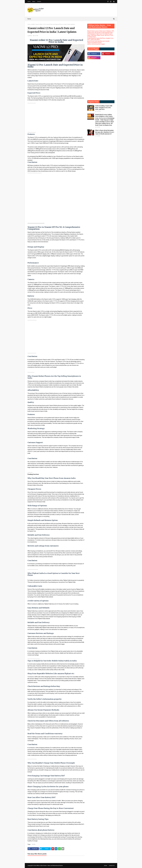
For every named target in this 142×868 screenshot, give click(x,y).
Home (29, 2)
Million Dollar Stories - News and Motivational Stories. (50, 866)
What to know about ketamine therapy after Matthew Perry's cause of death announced (105, 132)
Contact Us (112, 866)
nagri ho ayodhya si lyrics (94, 43)
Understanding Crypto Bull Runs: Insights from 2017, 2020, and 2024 (104, 108)
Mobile (33, 24)
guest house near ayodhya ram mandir (98, 41)
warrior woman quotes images (96, 44)
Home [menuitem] (29, 19)
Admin (30, 36)
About (34, 2)
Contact (39, 2)
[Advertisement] (82, 10)
